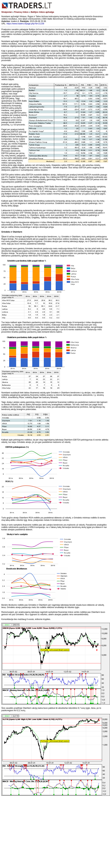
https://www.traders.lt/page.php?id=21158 (25, 24)
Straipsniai (7, 12)
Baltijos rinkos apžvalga (42, 12)
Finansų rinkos (21, 12)
